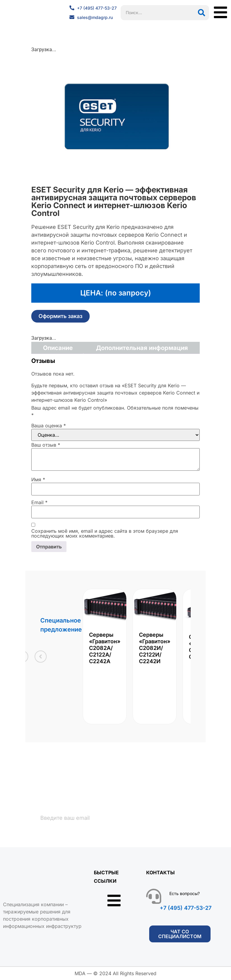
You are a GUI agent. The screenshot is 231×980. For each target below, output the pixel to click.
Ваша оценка (49, 426)
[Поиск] (202, 13)
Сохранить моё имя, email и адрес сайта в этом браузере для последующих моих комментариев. (105, 533)
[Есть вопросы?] (154, 897)
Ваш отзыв (46, 445)
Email (39, 502)
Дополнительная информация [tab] (142, 348)
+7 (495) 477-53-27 (186, 908)
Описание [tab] (58, 348)
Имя (38, 479)
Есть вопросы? (185, 894)
